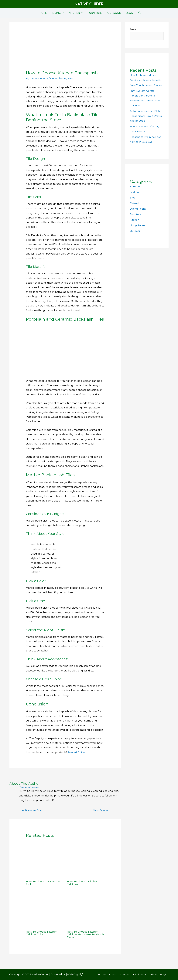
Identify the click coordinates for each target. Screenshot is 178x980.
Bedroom (136, 192)
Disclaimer (138, 974)
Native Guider (89, 4)
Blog (133, 198)
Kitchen (135, 220)
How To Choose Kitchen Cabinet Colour (42, 933)
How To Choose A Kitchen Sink (43, 883)
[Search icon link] (140, 13)
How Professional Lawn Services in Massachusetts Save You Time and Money (146, 80)
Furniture (136, 214)
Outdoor (135, 231)
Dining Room (138, 209)
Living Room (138, 225)
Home (103, 974)
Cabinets (135, 203)
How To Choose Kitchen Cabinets (83, 883)
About (113, 974)
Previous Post (33, 810)
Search (134, 29)
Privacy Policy (156, 974)
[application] (62, 13)
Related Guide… (77, 752)
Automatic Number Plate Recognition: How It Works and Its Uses (146, 116)
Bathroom (136, 187)
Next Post (101, 810)
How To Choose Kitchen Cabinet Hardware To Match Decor (83, 934)
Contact (124, 974)
